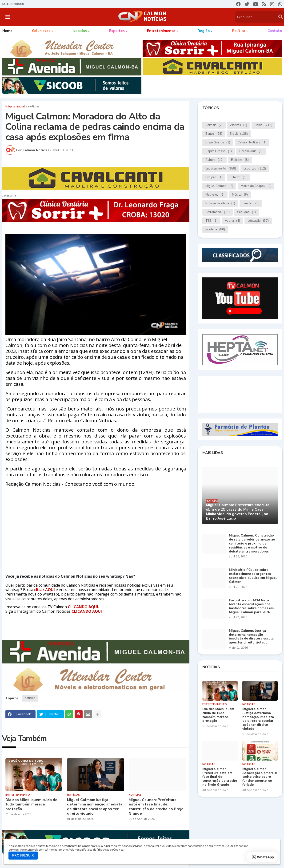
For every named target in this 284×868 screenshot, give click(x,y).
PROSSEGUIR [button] (23, 855)
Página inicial (15, 107)
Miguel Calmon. (219, 186)
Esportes (255, 169)
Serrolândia (218, 212)
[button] (8, 17)
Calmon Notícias (252, 143)
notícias (34, 107)
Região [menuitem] (204, 31)
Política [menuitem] (239, 31)
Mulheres (215, 195)
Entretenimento (221, 169)
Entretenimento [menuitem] (161, 31)
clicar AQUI (45, 590)
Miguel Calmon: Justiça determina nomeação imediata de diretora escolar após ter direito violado (95, 807)
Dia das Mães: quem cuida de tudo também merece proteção (31, 805)
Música (240, 195)
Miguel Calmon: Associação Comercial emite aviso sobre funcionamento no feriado (260, 777)
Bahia (263, 125)
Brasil (239, 134)
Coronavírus (251, 151)
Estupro (214, 177)
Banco (214, 134)
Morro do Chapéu (256, 186)
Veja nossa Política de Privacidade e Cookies (96, 850)
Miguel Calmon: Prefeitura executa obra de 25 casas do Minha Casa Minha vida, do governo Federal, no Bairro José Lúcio (238, 512)
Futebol (238, 177)
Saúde (251, 203)
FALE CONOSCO (13, 4)
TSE (211, 221)
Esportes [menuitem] (117, 31)
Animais (214, 125)
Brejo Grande (218, 143)
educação (258, 221)
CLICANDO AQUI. (83, 607)
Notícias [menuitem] (80, 31)
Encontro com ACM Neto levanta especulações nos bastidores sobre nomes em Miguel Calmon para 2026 (251, 606)
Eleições (240, 160)
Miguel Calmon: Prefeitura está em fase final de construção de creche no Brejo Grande (156, 807)
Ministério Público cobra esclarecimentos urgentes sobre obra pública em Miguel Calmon (253, 576)
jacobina (215, 230)
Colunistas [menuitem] (41, 31)
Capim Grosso (219, 151)
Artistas (239, 125)
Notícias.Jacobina (220, 203)
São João (246, 212)
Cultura (214, 160)
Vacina (232, 221)
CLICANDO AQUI (87, 611)
